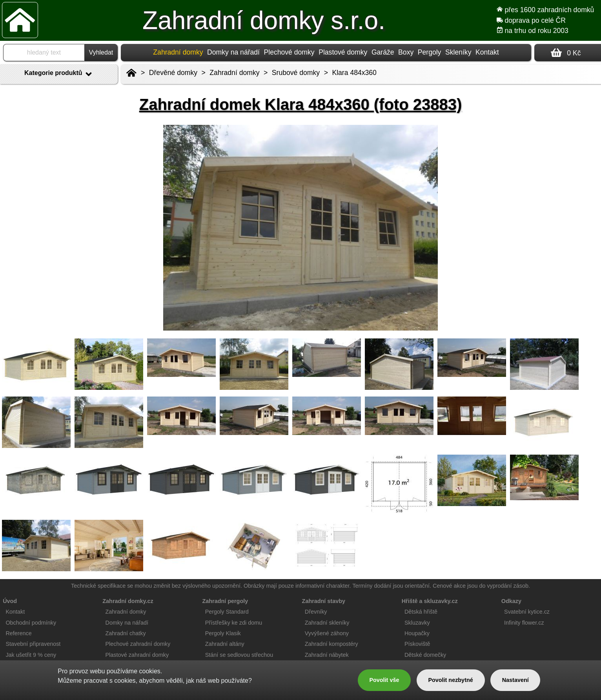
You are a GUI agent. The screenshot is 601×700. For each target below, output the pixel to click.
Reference (18, 633)
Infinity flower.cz (524, 623)
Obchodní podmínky (31, 623)
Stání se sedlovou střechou (239, 655)
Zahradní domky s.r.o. (264, 20)
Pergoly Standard (227, 612)
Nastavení (515, 680)
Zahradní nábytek (327, 655)
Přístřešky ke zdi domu (234, 623)
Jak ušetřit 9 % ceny (31, 655)
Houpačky (417, 633)
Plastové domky (343, 52)
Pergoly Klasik (223, 633)
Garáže (383, 52)
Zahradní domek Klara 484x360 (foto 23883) (301, 104)
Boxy (406, 52)
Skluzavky (417, 623)
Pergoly (430, 52)
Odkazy (511, 601)
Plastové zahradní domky (137, 655)
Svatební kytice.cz (527, 612)
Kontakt (487, 52)
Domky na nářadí (233, 52)
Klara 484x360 (354, 73)
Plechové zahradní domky (138, 644)
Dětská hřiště (421, 612)
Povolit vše (384, 680)
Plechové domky (289, 52)
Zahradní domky (234, 73)
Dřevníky (316, 612)
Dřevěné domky (173, 73)
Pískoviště (417, 644)
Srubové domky (296, 73)
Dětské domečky (425, 655)
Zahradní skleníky (327, 623)
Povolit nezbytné (450, 680)
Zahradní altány (225, 644)
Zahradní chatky (126, 633)
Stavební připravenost (33, 644)
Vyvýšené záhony (327, 633)
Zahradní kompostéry (331, 644)
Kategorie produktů (59, 74)
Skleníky (458, 52)
